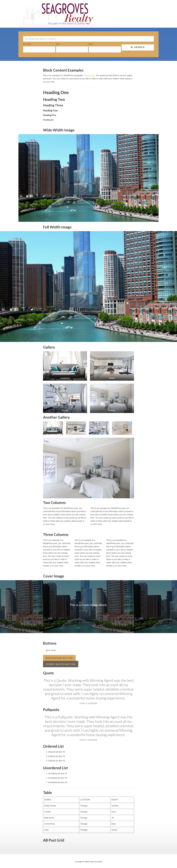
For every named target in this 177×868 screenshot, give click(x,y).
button (51, 650)
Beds (58, 44)
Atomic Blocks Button (61, 664)
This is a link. (90, 75)
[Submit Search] (138, 47)
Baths (91, 44)
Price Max (27, 44)
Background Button (59, 658)
